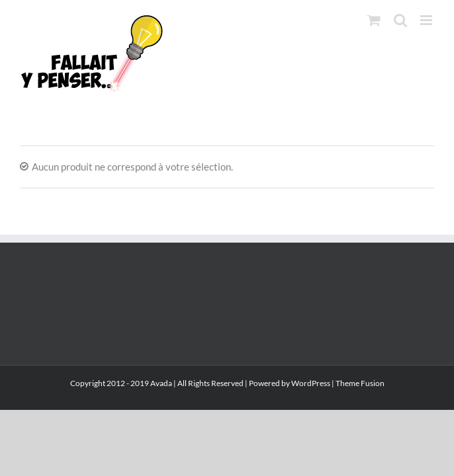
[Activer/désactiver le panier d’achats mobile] (374, 20)
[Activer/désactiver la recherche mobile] (400, 20)
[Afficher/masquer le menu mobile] (427, 20)
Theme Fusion (360, 417)
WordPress (311, 417)
